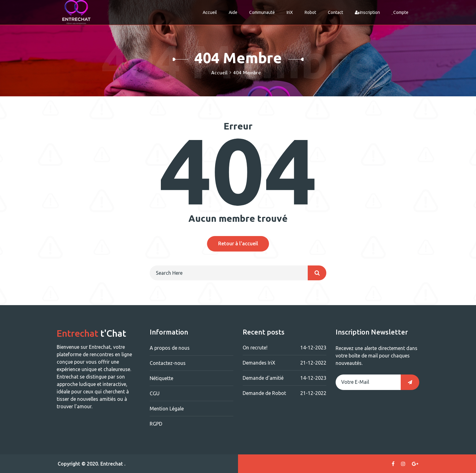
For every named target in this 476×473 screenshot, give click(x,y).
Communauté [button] (262, 12)
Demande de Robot (284, 393)
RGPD (156, 424)
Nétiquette (161, 378)
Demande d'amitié (284, 378)
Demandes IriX (284, 363)
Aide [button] (233, 12)
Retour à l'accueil (238, 243)
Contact (335, 12)
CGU (155, 393)
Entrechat (112, 464)
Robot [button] (310, 12)
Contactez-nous (168, 363)
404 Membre (247, 73)
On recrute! (284, 348)
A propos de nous (170, 348)
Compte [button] (400, 12)
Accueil (210, 12)
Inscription (367, 12)
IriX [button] (290, 12)
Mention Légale (167, 409)
